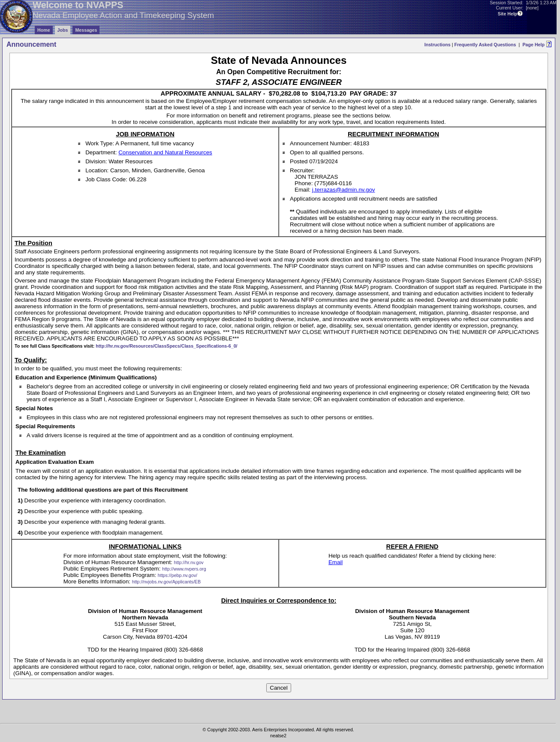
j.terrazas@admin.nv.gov (344, 190)
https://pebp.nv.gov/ (178, 575)
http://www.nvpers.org (184, 569)
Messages (86, 30)
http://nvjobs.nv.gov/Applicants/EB (166, 582)
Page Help (533, 45)
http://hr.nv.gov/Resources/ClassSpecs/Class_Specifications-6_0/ (166, 346)
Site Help (508, 14)
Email (336, 562)
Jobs (63, 30)
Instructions (438, 45)
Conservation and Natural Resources (165, 152)
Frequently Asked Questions (485, 45)
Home (44, 30)
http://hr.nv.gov (189, 562)
